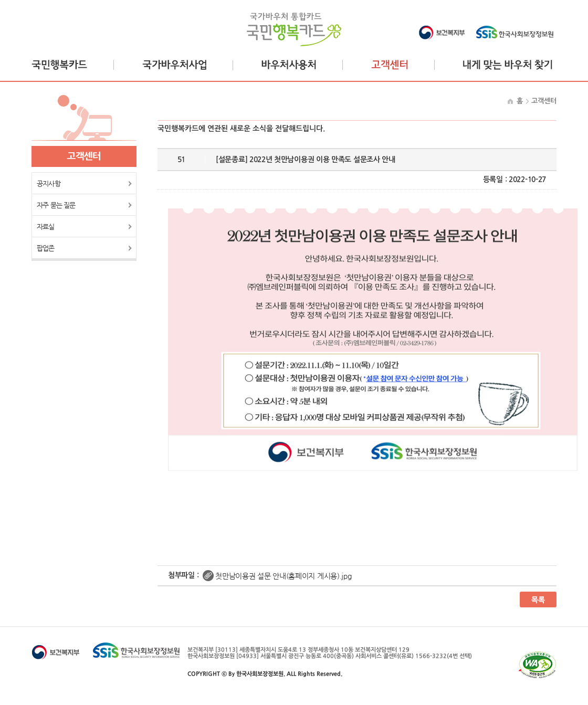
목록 (538, 600)
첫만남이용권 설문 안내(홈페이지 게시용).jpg (283, 576)
